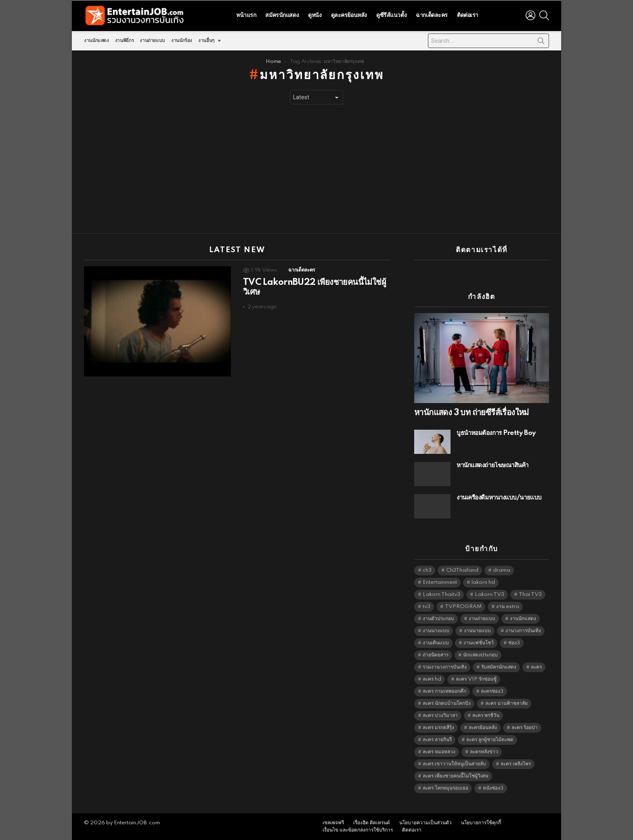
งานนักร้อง (182, 41)
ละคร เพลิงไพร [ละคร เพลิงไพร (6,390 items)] (516, 764)
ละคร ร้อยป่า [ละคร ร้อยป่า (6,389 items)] (525, 728)
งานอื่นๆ (206, 43)
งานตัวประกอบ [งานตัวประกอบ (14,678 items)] (438, 619)
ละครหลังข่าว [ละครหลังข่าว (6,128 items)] (484, 752)
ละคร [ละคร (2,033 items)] (536, 667)
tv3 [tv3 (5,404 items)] (427, 607)
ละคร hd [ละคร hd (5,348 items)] (432, 679)
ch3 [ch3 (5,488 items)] (427, 570)
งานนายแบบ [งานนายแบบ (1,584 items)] (477, 631)
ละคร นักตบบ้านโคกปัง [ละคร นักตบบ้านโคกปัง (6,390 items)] (447, 703)
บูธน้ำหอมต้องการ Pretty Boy (496, 433)
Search (541, 42)
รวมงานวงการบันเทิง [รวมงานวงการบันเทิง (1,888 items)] (445, 667)
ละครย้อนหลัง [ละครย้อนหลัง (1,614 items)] (483, 728)
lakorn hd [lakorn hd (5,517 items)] (483, 582)
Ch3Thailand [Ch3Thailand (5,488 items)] (462, 570)
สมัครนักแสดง (282, 15)
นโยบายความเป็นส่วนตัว (425, 823)
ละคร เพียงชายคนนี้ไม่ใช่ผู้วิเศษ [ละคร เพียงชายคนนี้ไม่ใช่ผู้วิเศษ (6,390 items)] (456, 776)
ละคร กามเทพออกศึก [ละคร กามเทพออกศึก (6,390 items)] (444, 691)
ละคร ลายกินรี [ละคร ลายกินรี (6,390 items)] (437, 740)
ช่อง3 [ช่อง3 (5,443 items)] (514, 643)
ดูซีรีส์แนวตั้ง (391, 15)
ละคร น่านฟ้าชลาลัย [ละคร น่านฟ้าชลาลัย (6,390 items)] (506, 703)
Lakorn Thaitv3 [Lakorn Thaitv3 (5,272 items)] (441, 594)
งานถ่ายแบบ (152, 41)
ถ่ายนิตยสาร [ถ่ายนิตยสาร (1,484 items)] (436, 655)
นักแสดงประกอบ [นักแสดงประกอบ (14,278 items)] (480, 655)
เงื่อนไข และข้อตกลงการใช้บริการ (358, 830)
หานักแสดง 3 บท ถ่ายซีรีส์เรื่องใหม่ (472, 413)
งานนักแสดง (96, 41)
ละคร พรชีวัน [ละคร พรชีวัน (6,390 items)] (486, 716)
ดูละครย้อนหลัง (349, 15)
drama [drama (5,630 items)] (502, 570)
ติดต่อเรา (468, 15)
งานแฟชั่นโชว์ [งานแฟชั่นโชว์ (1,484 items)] (479, 643)
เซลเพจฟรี (333, 823)
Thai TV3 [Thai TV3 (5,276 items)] (530, 594)
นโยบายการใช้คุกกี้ (481, 823)
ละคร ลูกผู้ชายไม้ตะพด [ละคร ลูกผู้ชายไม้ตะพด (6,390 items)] (490, 740)
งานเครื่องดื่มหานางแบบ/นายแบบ (499, 498)
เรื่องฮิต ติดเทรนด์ (372, 823)
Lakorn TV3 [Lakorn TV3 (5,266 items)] (489, 594)
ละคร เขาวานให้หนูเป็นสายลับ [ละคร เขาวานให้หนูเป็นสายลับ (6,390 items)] (454, 764)
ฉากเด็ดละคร (432, 15)
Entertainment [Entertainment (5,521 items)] (440, 582)
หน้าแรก (246, 15)
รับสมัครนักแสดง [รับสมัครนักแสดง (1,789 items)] (499, 667)
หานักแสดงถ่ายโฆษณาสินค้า (493, 465)
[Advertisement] (316, 169)
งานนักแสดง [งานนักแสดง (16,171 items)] (523, 619)
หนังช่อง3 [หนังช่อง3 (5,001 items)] (493, 788)
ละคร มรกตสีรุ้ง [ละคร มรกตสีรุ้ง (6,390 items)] (438, 728)
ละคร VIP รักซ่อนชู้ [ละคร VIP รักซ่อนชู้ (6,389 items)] (476, 679)
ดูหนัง (315, 15)
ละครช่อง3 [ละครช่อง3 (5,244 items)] (492, 691)
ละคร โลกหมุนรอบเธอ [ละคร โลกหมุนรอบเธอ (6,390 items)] (445, 788)
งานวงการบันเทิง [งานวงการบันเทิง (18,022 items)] (523, 631)
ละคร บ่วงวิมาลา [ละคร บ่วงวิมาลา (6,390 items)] (440, 716)
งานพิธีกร (124, 41)
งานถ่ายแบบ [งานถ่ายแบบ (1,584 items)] (482, 619)
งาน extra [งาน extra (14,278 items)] (508, 607)
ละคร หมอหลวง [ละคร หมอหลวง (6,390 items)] (439, 752)
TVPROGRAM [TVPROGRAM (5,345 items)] (463, 607)
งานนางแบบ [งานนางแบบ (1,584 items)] (436, 631)
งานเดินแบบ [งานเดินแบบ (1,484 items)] (436, 643)
